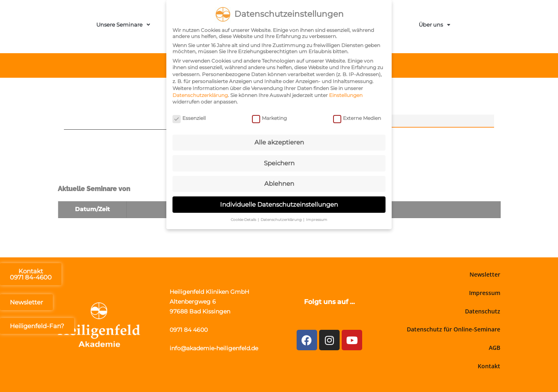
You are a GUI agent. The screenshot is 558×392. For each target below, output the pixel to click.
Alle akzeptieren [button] (279, 141)
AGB (494, 348)
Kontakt (489, 366)
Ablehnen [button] (279, 182)
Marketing (269, 117)
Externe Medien (357, 117)
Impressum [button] (317, 218)
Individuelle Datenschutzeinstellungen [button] (279, 203)
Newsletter (485, 274)
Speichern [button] (279, 161)
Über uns (434, 25)
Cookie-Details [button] (244, 218)
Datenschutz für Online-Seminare (454, 329)
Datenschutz (483, 311)
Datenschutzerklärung (200, 93)
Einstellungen (346, 93)
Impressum (485, 293)
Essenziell (189, 117)
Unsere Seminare (123, 25)
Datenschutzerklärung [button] (281, 218)
